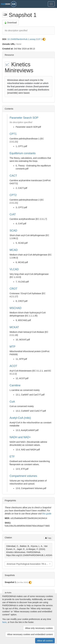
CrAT (13, 214)
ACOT (13, 366)
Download (10, 23)
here (4, 622)
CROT (13, 289)
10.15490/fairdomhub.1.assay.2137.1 (25, 39)
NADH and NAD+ (20, 437)
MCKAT (14, 327)
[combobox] (28, 564)
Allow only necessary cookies (39, 628)
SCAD (13, 231)
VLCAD (14, 269)
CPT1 (13, 134)
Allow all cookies (45, 641)
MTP (12, 347)
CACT (13, 176)
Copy (48, 538)
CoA (12, 402)
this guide (47, 514)
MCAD (14, 250)
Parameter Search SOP (24, 118)
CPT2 (13, 195)
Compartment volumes (23, 476)
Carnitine (15, 385)
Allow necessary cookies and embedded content (30, 634)
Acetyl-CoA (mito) (20, 418)
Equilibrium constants (23, 153)
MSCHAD (16, 308)
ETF (12, 457)
